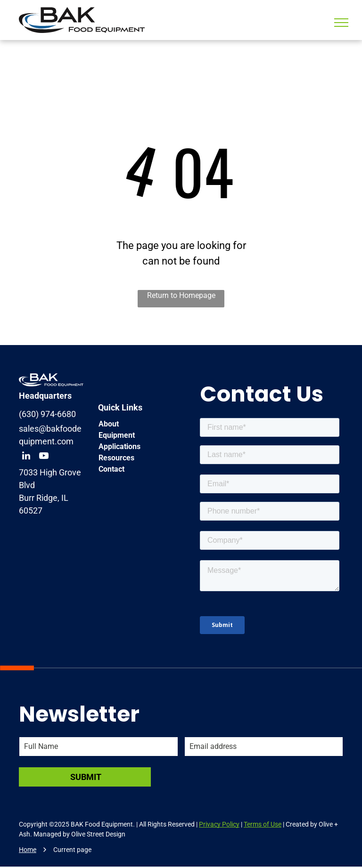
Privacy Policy (219, 824)
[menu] (341, 23)
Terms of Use (263, 824)
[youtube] (44, 457)
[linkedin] (26, 457)
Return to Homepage (181, 295)
